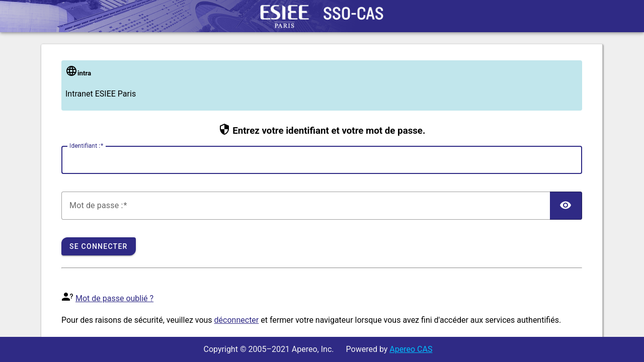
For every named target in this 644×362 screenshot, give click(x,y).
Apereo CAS (411, 349)
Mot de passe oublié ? (114, 298)
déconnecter (237, 320)
